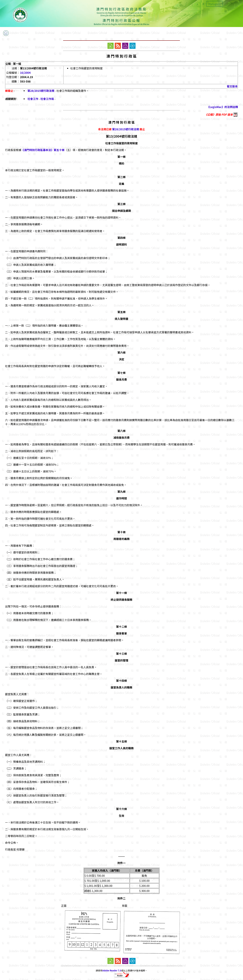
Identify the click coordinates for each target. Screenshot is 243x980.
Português (214, 4)
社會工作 (33, 99)
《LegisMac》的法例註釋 (222, 107)
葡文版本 (232, 86)
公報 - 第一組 (13, 64)
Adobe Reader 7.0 (112, 970)
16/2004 (25, 73)
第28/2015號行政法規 (41, 91)
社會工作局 (47, 99)
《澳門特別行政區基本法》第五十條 (43, 150)
